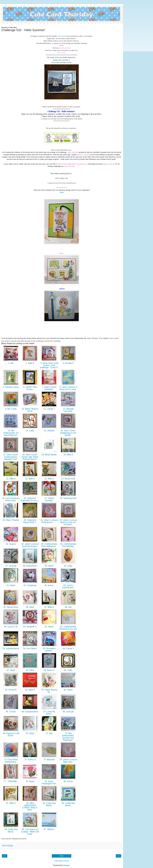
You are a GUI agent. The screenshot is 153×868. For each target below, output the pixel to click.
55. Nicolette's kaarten (49, 650)
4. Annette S (68, 363)
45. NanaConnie (11, 607)
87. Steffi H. (49, 829)
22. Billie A (30, 479)
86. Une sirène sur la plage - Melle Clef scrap (30, 832)
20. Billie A (68, 455)
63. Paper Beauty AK (49, 691)
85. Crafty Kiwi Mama (11, 830)
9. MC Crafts (11, 409)
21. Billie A (11, 479)
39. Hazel (49, 566)
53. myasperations (11, 648)
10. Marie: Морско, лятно (30, 410)
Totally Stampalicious (79, 164)
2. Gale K (30, 363)
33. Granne (11, 544)
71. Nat (49, 733)
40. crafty (68, 566)
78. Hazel (30, 781)
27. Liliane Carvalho (49, 499)
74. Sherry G (30, 760)
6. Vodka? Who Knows (30, 388)
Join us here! (61, 53)
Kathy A (67, 60)
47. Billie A (49, 607)
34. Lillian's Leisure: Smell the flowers (30, 545)
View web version (62, 861)
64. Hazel (68, 690)
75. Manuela (49, 760)
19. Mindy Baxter (49, 455)
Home (62, 856)
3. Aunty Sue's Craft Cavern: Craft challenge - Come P (49, 365)
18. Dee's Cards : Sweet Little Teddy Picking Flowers (30, 457)
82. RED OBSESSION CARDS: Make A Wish (30, 806)
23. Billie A (49, 479)
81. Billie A (11, 803)
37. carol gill (11, 566)
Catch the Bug (69, 166)
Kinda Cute (57, 60)
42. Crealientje (30, 585)
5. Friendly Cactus (11, 387)
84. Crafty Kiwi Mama (68, 804)
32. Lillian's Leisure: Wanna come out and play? (68, 522)
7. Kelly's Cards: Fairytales (49, 388)
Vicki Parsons (62, 36)
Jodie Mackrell (73, 152)
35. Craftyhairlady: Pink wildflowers (49, 545)
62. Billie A (30, 690)
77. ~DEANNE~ (11, 781)
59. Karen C (49, 670)
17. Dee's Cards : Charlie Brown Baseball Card (11, 457)
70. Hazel (30, 733)
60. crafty (68, 670)
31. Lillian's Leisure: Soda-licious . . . (49, 521)
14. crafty (30, 431)
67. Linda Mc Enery (49, 713)
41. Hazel (11, 585)
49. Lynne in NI (11, 627)
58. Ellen (30, 670)
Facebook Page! (65, 48)
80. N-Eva (68, 781)
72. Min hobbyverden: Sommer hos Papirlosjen (68, 737)
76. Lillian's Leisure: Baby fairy (68, 761)
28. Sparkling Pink (68, 498)
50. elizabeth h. (30, 627)
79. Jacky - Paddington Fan (49, 783)
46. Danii (30, 607)
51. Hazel (49, 627)
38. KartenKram (30, 566)
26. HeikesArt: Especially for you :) (30, 499)
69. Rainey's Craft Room (11, 734)
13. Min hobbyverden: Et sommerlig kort (11, 433)
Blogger (66, 865)
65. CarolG (11, 712)
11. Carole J (49, 409)
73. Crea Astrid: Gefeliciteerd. (11, 761)
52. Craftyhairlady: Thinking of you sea (68, 628)
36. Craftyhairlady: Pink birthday (68, 545)
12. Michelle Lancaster (68, 410)
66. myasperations (30, 712)
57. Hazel (11, 670)
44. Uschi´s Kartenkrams (68, 586)
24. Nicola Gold (68, 479)
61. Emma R (11, 690)
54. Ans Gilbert (30, 648)
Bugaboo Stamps (82, 155)
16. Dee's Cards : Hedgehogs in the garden (68, 433)
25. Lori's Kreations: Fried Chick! (11, 499)
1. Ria (11, 363)
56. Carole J (68, 648)
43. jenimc (49, 585)
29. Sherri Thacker (11, 520)
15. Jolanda (49, 431)
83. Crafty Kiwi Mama (49, 804)
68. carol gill (68, 712)
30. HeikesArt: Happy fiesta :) (30, 521)
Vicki (62, 192)
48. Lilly (68, 607)
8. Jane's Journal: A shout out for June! (68, 388)
